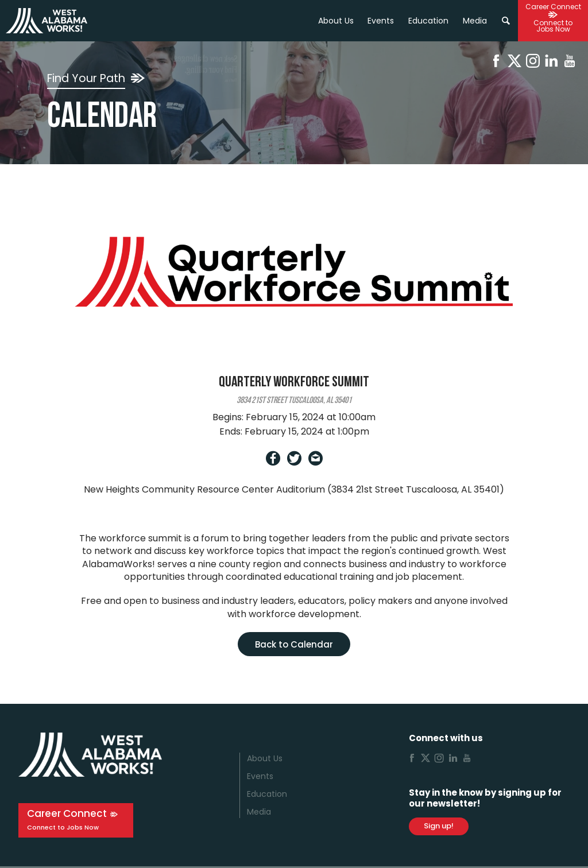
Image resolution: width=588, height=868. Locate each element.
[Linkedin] (551, 63)
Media (259, 812)
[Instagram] (533, 63)
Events (381, 21)
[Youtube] (570, 63)
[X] (514, 63)
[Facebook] (496, 63)
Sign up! (439, 826)
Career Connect (67, 813)
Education (267, 794)
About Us (336, 21)
